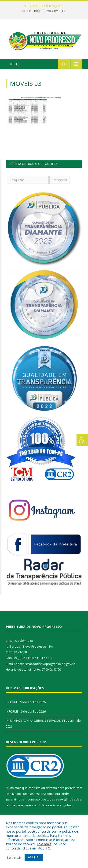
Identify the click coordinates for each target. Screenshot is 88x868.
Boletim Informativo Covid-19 (43, 11)
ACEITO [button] (34, 857)
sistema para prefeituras (63, 788)
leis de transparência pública (26, 805)
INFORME (12, 702)
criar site (34, 788)
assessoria (38, 794)
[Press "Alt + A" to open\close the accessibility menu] (82, 440)
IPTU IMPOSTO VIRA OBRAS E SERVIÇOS (33, 721)
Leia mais (44, 844)
